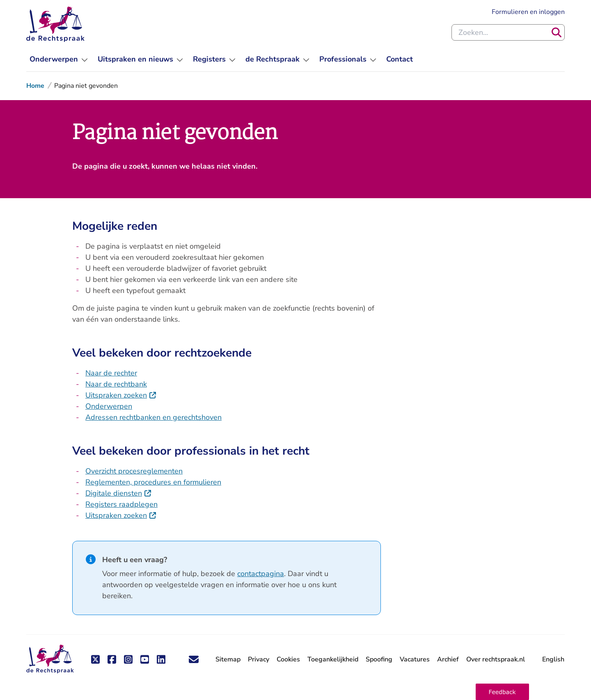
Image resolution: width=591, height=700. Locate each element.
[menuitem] (400, 59)
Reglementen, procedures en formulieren (153, 482)
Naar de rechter (111, 373)
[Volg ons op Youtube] (144, 659)
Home (35, 86)
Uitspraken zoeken (116, 395)
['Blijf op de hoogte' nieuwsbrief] (194, 659)
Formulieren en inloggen (528, 12)
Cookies (288, 659)
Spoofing (379, 659)
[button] (502, 692)
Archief (448, 659)
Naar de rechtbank (116, 384)
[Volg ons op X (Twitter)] (95, 659)
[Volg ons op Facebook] (112, 659)
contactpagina (261, 574)
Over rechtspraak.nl (496, 659)
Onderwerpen (109, 406)
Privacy (259, 659)
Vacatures (415, 659)
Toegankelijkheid (333, 659)
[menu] (59, 59)
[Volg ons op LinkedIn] (161, 659)
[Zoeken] (557, 32)
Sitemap (228, 659)
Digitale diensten (114, 493)
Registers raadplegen (121, 504)
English (553, 659)
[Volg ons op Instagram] (128, 659)
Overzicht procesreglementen (134, 471)
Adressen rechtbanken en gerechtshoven (153, 417)
